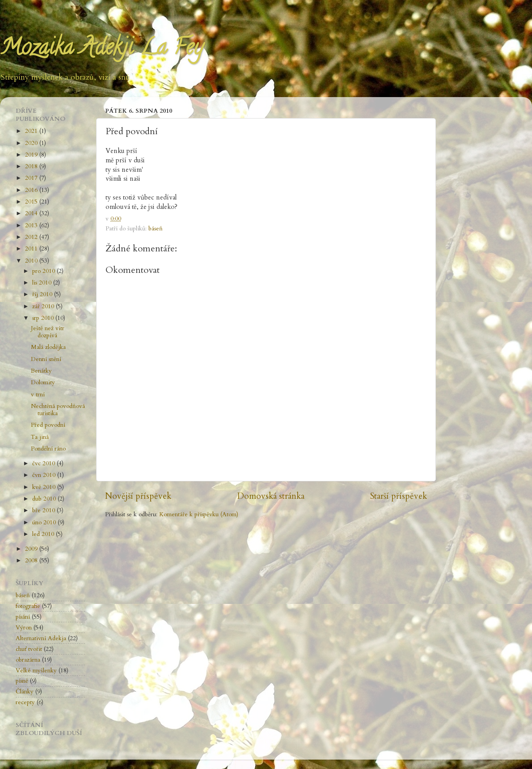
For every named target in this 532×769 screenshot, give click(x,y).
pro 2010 (44, 271)
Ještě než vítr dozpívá (48, 332)
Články (25, 692)
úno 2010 (45, 523)
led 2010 (44, 534)
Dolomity (43, 382)
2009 (32, 549)
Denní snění (46, 359)
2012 (32, 237)
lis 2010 (43, 283)
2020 (32, 143)
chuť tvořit (29, 649)
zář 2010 (44, 306)
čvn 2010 (45, 475)
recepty (25, 702)
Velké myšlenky (36, 671)
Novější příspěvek (138, 496)
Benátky (41, 371)
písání (23, 617)
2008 (32, 561)
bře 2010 (44, 510)
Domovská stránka (271, 496)
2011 (32, 249)
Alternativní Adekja (41, 638)
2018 (32, 166)
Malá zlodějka (48, 347)
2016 (32, 190)
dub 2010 (45, 499)
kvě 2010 (45, 487)
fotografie (28, 606)
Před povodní (48, 425)
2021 (32, 131)
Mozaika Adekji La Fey (101, 50)
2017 (32, 178)
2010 (32, 261)
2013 (32, 225)
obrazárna (28, 660)
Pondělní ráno (48, 449)
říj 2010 (43, 294)
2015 (32, 202)
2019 (32, 155)
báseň (156, 229)
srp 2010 (44, 318)
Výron (24, 628)
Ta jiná (40, 437)
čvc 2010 (44, 463)
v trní (38, 395)
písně (22, 681)
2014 (32, 213)
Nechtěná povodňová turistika (58, 410)
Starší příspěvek (399, 496)
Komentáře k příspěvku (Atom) (199, 514)
